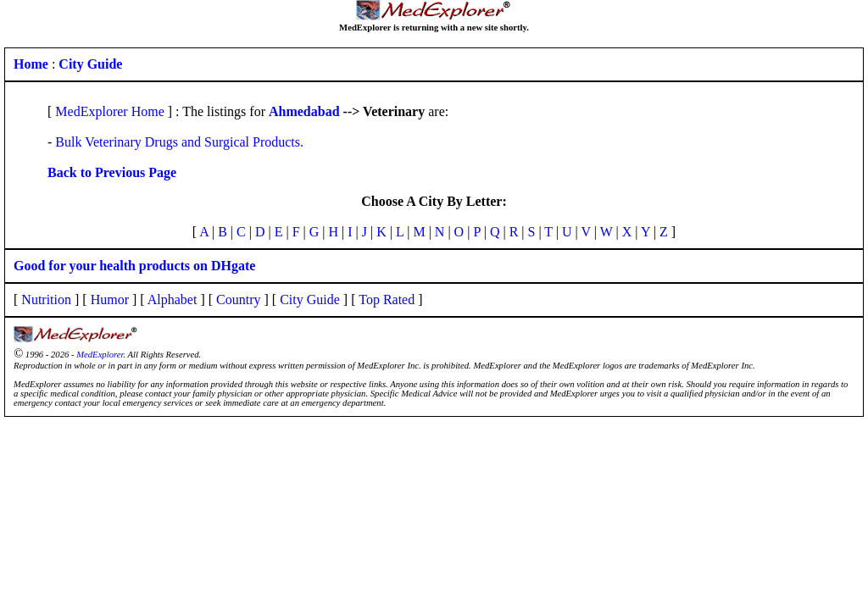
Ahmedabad (304, 111)
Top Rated (387, 299)
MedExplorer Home (109, 111)
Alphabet (172, 299)
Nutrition (46, 299)
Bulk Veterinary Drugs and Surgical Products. (179, 142)
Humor (110, 299)
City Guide (310, 299)
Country (238, 299)
